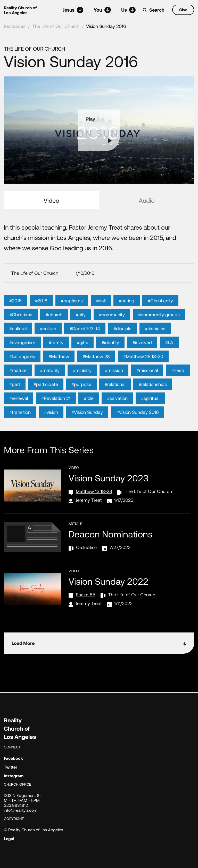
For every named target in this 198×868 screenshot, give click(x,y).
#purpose (81, 394)
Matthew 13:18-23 (94, 491)
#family (56, 353)
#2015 (15, 311)
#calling (127, 311)
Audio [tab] (147, 200)
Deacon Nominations (110, 534)
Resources (15, 26)
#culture (48, 339)
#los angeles (22, 366)
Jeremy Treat (89, 500)
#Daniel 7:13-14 (85, 339)
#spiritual (150, 408)
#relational (115, 394)
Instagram (14, 776)
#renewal (19, 408)
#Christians (21, 325)
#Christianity (160, 311)
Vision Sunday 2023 (109, 478)
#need (178, 380)
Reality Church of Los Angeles (20, 10)
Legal (9, 838)
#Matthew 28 (96, 366)
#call (101, 311)
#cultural (18, 339)
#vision (51, 422)
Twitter (11, 767)
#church (54, 325)
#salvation (117, 408)
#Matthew (59, 366)
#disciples (155, 339)
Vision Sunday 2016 (106, 26)
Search (157, 10)
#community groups (159, 325)
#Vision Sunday (87, 422)
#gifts (82, 353)
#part (15, 394)
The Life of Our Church (56, 26)
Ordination (87, 547)
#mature (18, 380)
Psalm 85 (86, 595)
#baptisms (72, 311)
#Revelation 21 (56, 408)
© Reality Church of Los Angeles (34, 830)
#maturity (50, 380)
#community (112, 325)
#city (81, 325)
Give (183, 10)
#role (89, 408)
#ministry (82, 380)
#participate (46, 394)
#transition (20, 422)
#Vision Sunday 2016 (138, 422)
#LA (169, 353)
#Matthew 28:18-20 (143, 366)
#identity (110, 353)
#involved (142, 353)
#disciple (122, 339)
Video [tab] (51, 200)
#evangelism (22, 353)
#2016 (41, 311)
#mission (114, 380)
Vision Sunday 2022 (108, 581)
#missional (147, 380)
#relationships (153, 394)
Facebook (13, 758)
